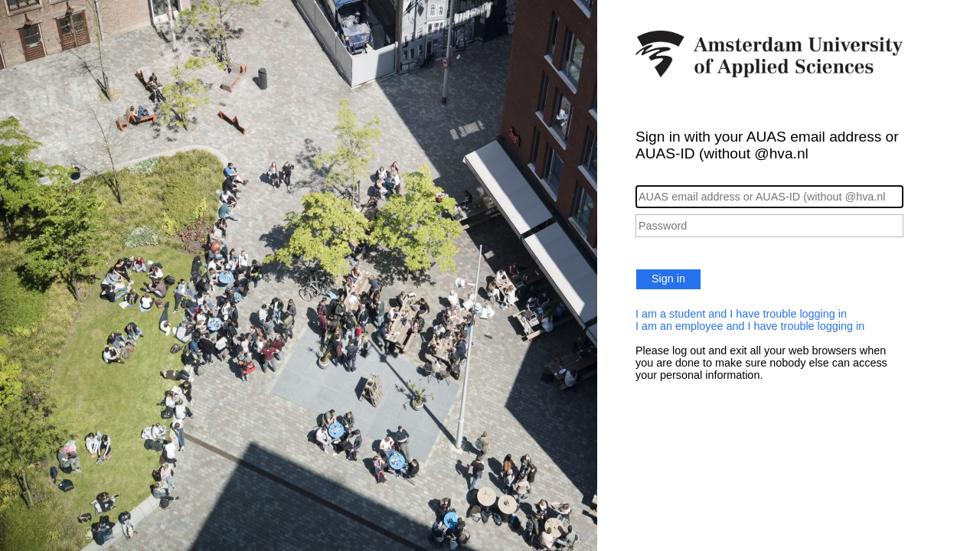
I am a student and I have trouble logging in (741, 314)
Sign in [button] (668, 279)
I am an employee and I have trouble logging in (750, 326)
